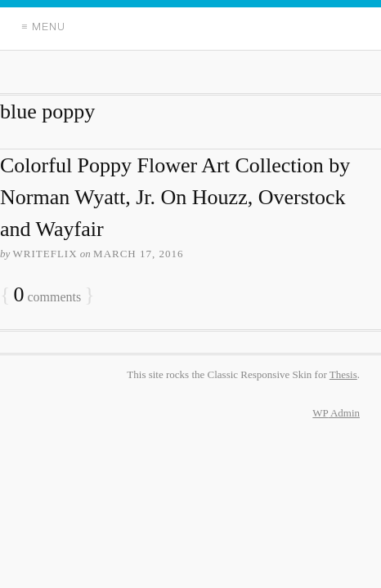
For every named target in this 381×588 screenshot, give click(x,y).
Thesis (343, 374)
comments (47, 295)
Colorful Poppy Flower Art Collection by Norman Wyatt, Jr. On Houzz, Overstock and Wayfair (175, 197)
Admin (336, 413)
